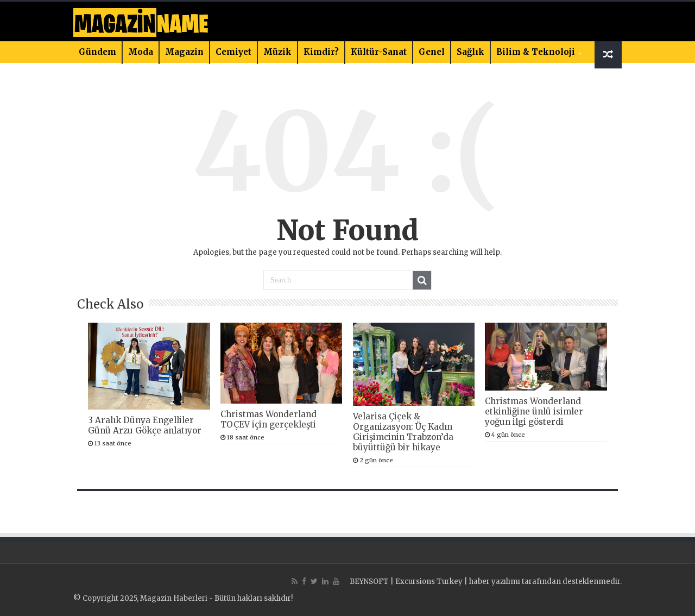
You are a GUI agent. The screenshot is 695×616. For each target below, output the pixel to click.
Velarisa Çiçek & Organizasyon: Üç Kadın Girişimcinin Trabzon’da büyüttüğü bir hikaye (403, 432)
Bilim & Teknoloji (536, 52)
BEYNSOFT (369, 582)
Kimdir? (321, 52)
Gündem (97, 52)
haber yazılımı (495, 582)
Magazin (184, 52)
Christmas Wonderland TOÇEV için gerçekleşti (268, 419)
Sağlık (470, 52)
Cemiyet (233, 52)
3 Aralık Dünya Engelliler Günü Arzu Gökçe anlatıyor (145, 425)
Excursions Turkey (429, 582)
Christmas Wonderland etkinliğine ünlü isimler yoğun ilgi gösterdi (534, 411)
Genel (432, 52)
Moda (141, 52)
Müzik (277, 52)
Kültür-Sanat (379, 52)
